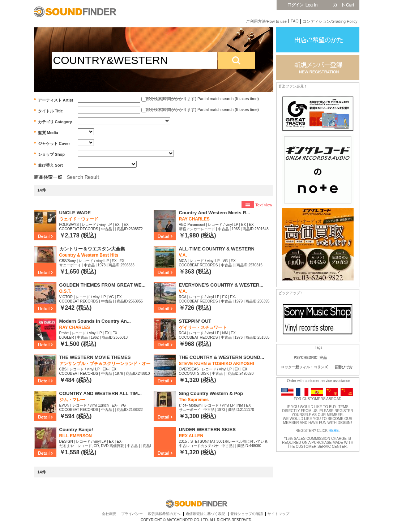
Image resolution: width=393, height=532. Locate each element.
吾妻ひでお (343, 367)
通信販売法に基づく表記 (205, 514)
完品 (323, 358)
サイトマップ (278, 514)
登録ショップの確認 (247, 514)
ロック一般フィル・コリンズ (304, 367)
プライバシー (132, 514)
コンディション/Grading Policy (330, 21)
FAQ (295, 21)
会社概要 (109, 514)
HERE (334, 431)
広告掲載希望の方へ (164, 514)
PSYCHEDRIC (306, 358)
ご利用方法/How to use (266, 21)
